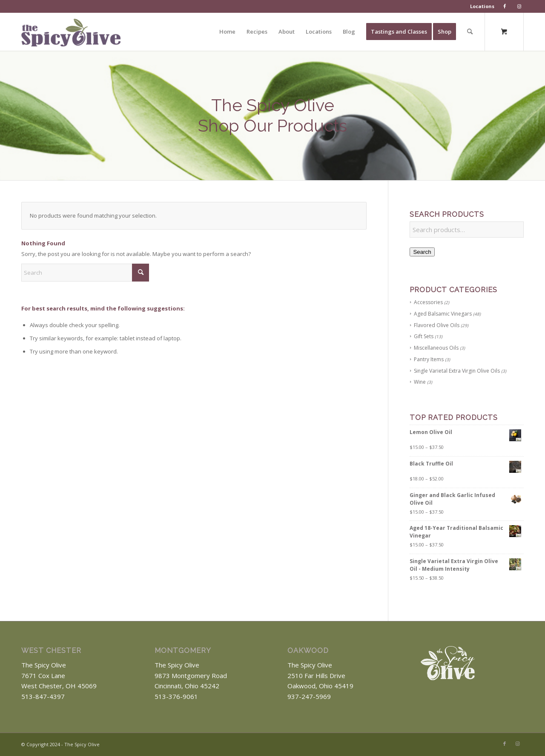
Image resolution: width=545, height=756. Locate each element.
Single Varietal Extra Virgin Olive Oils (457, 371)
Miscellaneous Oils (436, 348)
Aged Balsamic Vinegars (443, 314)
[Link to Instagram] (517, 744)
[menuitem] (482, 6)
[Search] (470, 32)
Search (422, 252)
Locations (482, 6)
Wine (420, 382)
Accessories (428, 302)
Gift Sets (424, 336)
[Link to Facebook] (505, 744)
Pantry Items (429, 359)
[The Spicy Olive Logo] (71, 35)
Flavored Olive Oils (437, 325)
